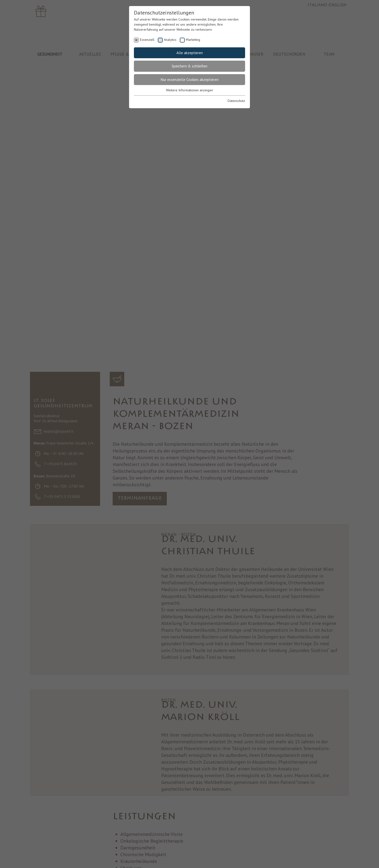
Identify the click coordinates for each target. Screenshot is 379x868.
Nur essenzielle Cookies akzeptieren (189, 79)
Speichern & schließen (189, 66)
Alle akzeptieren (190, 53)
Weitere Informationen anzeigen (189, 90)
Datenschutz (236, 101)
